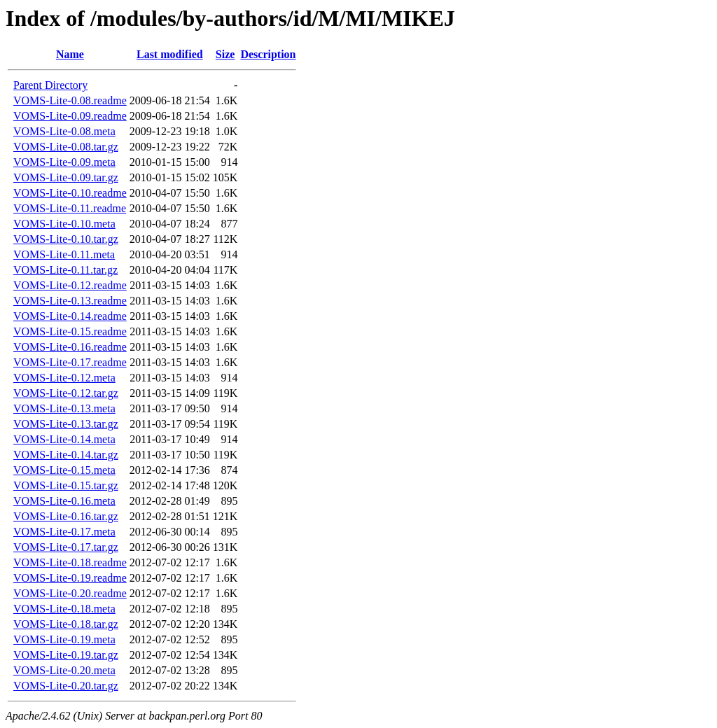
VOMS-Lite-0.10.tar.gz (66, 239)
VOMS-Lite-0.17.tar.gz (66, 547)
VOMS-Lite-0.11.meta (64, 254)
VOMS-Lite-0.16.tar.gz (66, 516)
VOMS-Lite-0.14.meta (64, 439)
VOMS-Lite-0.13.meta (64, 408)
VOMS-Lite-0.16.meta (64, 501)
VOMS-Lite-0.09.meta (64, 162)
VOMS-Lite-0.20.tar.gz (66, 686)
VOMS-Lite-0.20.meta (64, 670)
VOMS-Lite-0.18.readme (70, 562)
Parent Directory (50, 85)
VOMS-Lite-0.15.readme (70, 331)
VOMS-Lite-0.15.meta (64, 470)
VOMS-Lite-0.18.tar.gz (66, 624)
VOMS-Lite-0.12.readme (70, 285)
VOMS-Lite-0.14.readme (70, 316)
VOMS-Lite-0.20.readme (70, 593)
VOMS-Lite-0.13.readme (70, 301)
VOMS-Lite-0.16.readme (70, 347)
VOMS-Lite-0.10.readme (70, 193)
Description (268, 54)
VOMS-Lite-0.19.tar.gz (66, 655)
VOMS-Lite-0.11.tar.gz (65, 270)
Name (70, 54)
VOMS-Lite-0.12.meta (64, 378)
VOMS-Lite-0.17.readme (70, 362)
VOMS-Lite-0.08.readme (70, 100)
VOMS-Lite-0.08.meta (64, 131)
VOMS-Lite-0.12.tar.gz (66, 393)
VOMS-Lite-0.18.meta (64, 609)
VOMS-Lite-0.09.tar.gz (66, 177)
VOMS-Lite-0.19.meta (64, 639)
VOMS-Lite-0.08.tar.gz (66, 147)
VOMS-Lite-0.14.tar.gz (66, 455)
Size (225, 54)
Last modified (170, 54)
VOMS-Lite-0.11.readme (70, 208)
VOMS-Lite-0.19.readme (70, 578)
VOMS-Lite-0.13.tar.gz (66, 424)
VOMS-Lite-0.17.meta (64, 532)
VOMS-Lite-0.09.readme (70, 116)
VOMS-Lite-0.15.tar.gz (66, 485)
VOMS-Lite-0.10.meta (64, 224)
